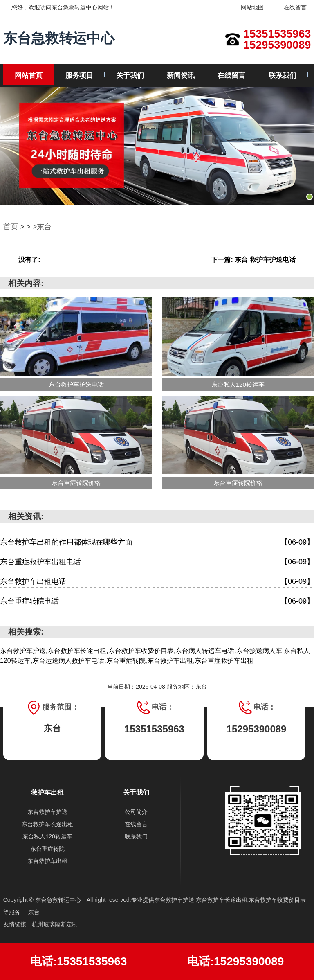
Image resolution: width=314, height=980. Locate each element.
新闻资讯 (181, 75)
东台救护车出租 (47, 861)
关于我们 (130, 75)
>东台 (42, 227)
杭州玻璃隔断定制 (55, 924)
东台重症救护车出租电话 (157, 562)
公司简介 (136, 812)
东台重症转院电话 (157, 601)
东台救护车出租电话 (157, 582)
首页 (11, 227)
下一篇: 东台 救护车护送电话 (253, 260)
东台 (34, 912)
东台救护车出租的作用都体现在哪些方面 (157, 542)
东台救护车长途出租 (47, 824)
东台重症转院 (47, 849)
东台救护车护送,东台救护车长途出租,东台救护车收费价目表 (230, 900)
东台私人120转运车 (47, 836)
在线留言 (290, 7)
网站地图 (248, 7)
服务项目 (79, 75)
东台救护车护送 (47, 812)
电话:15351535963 (79, 961)
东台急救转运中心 (59, 38)
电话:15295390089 (236, 961)
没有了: (29, 260)
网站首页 (29, 75)
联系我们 (283, 75)
